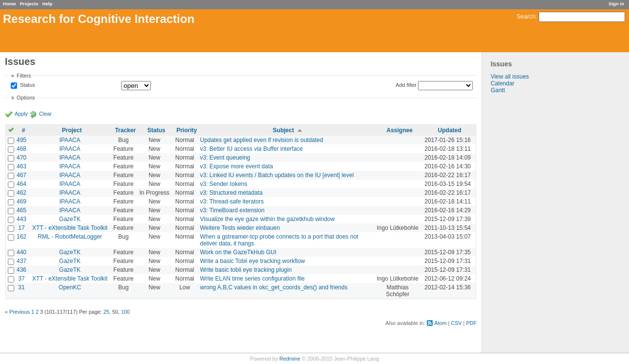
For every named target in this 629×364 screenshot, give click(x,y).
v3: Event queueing (225, 158)
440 (21, 252)
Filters (24, 76)
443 (21, 219)
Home (10, 4)
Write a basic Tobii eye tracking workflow (253, 261)
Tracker (125, 130)
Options (26, 98)
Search (526, 17)
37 (21, 279)
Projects (29, 4)
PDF (471, 323)
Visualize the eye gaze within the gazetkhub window (268, 219)
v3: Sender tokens (224, 184)
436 (21, 270)
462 (21, 193)
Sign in (616, 4)
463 (21, 166)
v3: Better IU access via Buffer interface (252, 149)
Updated (450, 130)
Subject (283, 130)
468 (21, 149)
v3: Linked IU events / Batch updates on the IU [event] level (277, 175)
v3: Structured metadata (231, 193)
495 (21, 140)
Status (27, 85)
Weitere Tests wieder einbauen (240, 228)
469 (21, 202)
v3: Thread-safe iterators (232, 202)
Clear (45, 114)
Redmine (290, 359)
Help (48, 4)
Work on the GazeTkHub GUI (239, 252)
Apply (21, 114)
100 (126, 312)
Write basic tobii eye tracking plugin (246, 270)
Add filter (406, 85)
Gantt (498, 90)
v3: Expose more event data (237, 166)
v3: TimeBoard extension (232, 210)
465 (21, 210)
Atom (440, 323)
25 (106, 312)
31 (21, 287)
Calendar (503, 83)
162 (21, 237)
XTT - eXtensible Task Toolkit (70, 228)
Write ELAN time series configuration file (253, 279)
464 (21, 184)
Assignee (399, 130)
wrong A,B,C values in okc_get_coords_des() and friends (274, 287)
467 (21, 175)
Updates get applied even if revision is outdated (262, 140)
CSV (456, 323)
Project (72, 130)
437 (21, 261)
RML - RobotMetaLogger (70, 237)
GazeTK (70, 219)
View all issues (510, 77)
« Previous (17, 312)
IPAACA (70, 140)
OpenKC (70, 287)
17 (21, 228)
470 (21, 158)
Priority (187, 130)
